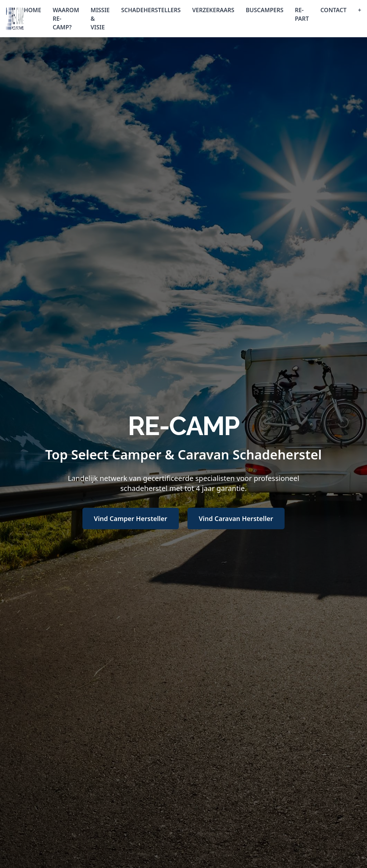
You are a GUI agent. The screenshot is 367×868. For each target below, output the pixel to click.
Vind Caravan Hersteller (236, 519)
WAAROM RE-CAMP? (66, 19)
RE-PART (302, 14)
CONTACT (333, 10)
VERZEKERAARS (213, 10)
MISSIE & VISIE (100, 19)
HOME (32, 10)
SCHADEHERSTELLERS (151, 10)
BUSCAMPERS (265, 10)
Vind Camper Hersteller (131, 519)
